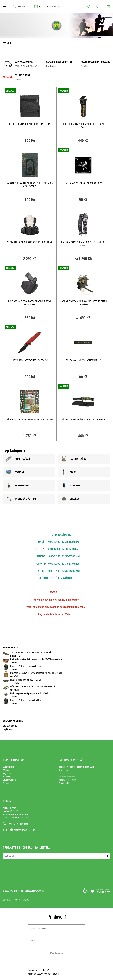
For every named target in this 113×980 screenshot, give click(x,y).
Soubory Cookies (10, 780)
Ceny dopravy (64, 770)
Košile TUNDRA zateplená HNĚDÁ (26, 700)
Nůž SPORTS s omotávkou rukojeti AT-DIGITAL (83, 419)
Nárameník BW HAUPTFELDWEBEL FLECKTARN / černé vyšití (30, 185)
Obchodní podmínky (67, 777)
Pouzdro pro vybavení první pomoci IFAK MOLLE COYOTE (36, 673)
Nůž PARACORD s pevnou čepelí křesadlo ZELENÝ (33, 686)
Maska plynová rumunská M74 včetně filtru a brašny (83, 303)
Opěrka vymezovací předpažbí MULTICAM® (30, 693)
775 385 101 (24, 6)
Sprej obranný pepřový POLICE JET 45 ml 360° (83, 126)
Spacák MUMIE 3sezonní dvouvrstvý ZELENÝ (31, 652)
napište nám (9, 729)
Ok (106, 856)
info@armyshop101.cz (50, 6)
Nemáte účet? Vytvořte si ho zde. (44, 974)
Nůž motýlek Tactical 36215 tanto (26, 680)
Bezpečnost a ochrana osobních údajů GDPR (77, 767)
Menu (9, 43)
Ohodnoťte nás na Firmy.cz (16, 900)
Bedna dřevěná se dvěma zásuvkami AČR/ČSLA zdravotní (36, 659)
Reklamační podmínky (67, 780)
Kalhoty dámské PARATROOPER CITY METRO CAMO (83, 244)
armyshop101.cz (16, 891)
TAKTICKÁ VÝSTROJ (21, 499)
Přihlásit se (7, 770)
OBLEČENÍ (71, 499)
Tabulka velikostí (65, 783)
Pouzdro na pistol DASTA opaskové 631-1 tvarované (30, 303)
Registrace (7, 773)
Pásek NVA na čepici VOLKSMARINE (83, 360)
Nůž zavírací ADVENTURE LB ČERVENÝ (30, 360)
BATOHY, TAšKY (74, 459)
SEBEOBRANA (18, 485)
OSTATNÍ (15, 472)
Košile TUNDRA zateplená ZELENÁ (26, 666)
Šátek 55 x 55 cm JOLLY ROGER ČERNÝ (83, 183)
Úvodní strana (9, 767)
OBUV (68, 472)
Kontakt (62, 773)
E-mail (5, 854)
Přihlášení (57, 953)
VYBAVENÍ (71, 485)
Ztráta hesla (8, 777)
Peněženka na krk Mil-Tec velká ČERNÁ (30, 124)
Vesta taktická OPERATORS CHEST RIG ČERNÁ (30, 242)
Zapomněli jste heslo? (39, 970)
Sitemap (6, 783)
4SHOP (107, 892)
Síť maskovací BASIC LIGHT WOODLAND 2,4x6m (30, 419)
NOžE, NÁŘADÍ (18, 459)
